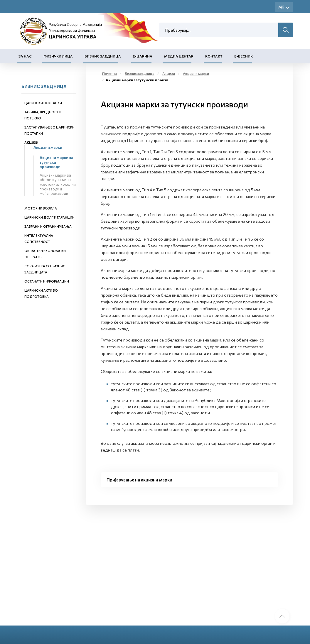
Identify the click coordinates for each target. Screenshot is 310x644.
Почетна (109, 73)
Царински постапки (43, 103)
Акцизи (31, 142)
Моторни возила (41, 208)
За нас (25, 56)
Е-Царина (143, 56)
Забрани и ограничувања (48, 226)
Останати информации (47, 281)
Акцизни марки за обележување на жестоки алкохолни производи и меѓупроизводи (58, 184)
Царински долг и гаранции (49, 217)
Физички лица (58, 56)
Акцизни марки (48, 147)
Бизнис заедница (103, 56)
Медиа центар (179, 56)
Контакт (214, 56)
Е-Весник (244, 56)
